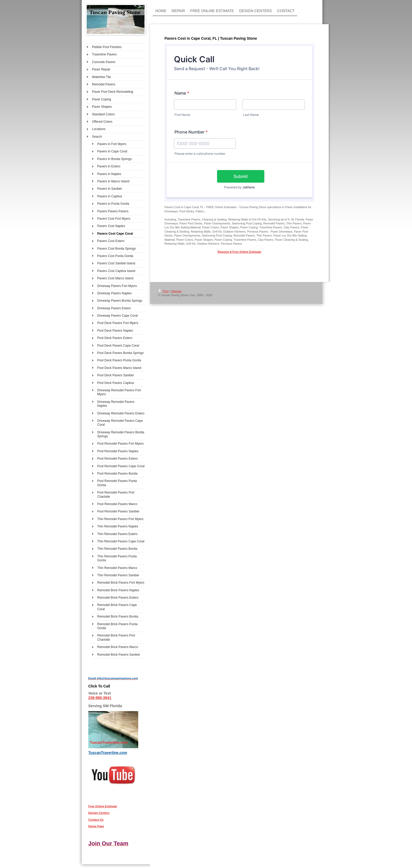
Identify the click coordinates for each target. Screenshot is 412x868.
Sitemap (176, 291)
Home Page (96, 826)
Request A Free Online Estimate (239, 252)
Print (163, 291)
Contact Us (96, 820)
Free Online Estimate (103, 806)
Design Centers (99, 813)
